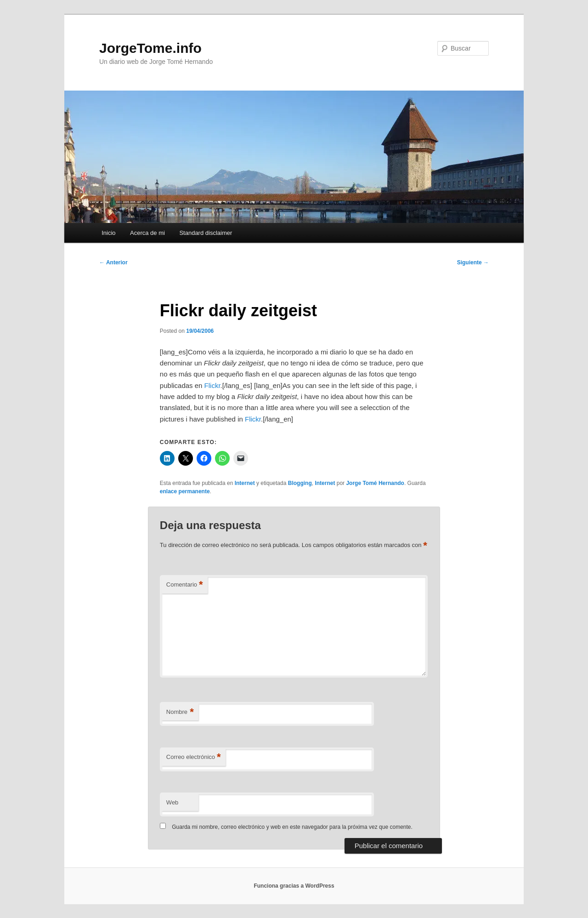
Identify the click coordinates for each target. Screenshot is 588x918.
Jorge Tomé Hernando (375, 483)
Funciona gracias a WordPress (294, 886)
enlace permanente (185, 491)
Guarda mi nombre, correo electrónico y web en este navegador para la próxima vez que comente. (292, 827)
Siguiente (473, 262)
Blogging (300, 483)
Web (172, 802)
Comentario (185, 585)
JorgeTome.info (150, 48)
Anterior (113, 262)
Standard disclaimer (206, 233)
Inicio (108, 233)
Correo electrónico (194, 757)
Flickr (212, 385)
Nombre (180, 712)
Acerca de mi (147, 233)
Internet (245, 483)
